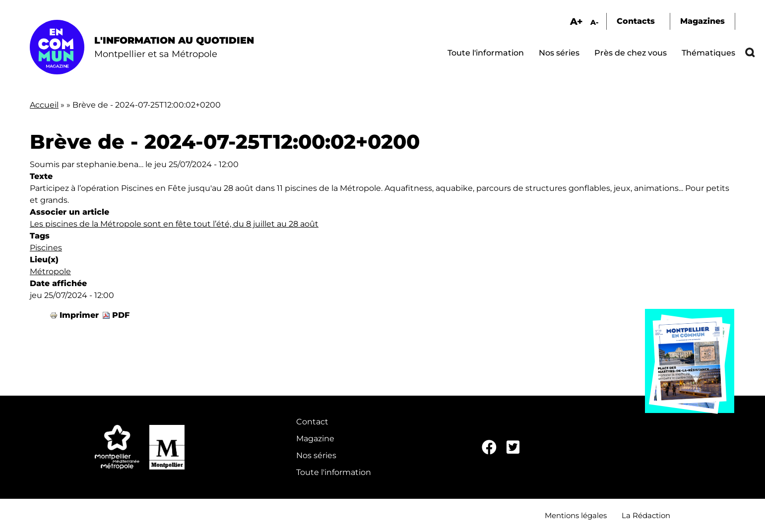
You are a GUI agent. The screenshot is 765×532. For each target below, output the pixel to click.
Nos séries (559, 53)
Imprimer (79, 315)
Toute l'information (486, 53)
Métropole (50, 271)
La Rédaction (646, 515)
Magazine (315, 439)
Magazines (702, 21)
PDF (121, 315)
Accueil (44, 105)
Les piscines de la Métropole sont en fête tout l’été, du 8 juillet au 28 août (174, 224)
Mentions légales (576, 515)
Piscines (46, 248)
